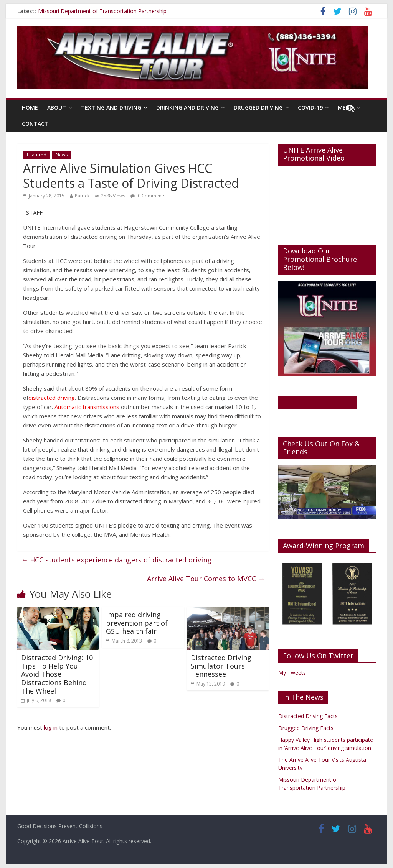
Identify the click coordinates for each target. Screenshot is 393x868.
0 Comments (148, 196)
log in (51, 727)
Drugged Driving (258, 108)
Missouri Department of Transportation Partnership (102, 11)
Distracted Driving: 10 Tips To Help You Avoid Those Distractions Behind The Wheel (57, 674)
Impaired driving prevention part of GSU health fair (137, 623)
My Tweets (292, 673)
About (57, 108)
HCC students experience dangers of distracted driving (116, 560)
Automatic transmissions (87, 407)
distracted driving (52, 398)
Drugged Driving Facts (306, 728)
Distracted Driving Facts (308, 716)
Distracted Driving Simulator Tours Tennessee (221, 666)
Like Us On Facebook (318, 402)
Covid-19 (310, 108)
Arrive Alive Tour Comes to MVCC (206, 579)
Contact (35, 124)
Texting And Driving (111, 108)
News (62, 155)
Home (30, 108)
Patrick (82, 196)
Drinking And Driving (187, 108)
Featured (37, 155)
